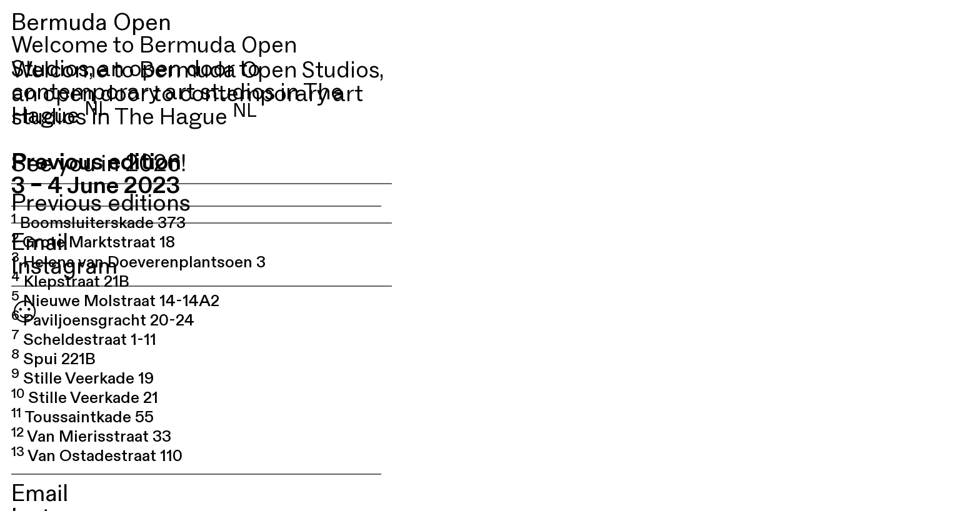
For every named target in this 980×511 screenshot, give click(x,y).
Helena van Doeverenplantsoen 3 (138, 262)
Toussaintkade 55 (82, 417)
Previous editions (101, 203)
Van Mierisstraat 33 (91, 437)
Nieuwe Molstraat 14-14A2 (115, 301)
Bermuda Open (91, 23)
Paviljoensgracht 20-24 (103, 320)
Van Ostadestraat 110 (97, 456)
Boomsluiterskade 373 (98, 223)
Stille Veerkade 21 (85, 398)
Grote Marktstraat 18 (93, 242)
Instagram (64, 266)
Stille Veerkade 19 (82, 379)
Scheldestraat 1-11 (84, 340)
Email (40, 243)
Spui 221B (53, 359)
